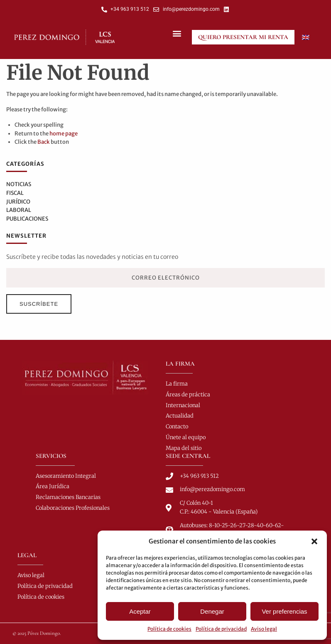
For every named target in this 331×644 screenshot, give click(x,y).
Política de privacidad (221, 629)
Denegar (212, 611)
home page (64, 134)
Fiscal (15, 193)
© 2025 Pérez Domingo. (37, 633)
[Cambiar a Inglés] (306, 37)
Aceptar (140, 611)
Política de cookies (169, 629)
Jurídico (18, 202)
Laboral (19, 210)
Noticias (19, 184)
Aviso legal (264, 629)
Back (44, 142)
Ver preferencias (284, 611)
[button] (314, 541)
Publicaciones (27, 219)
